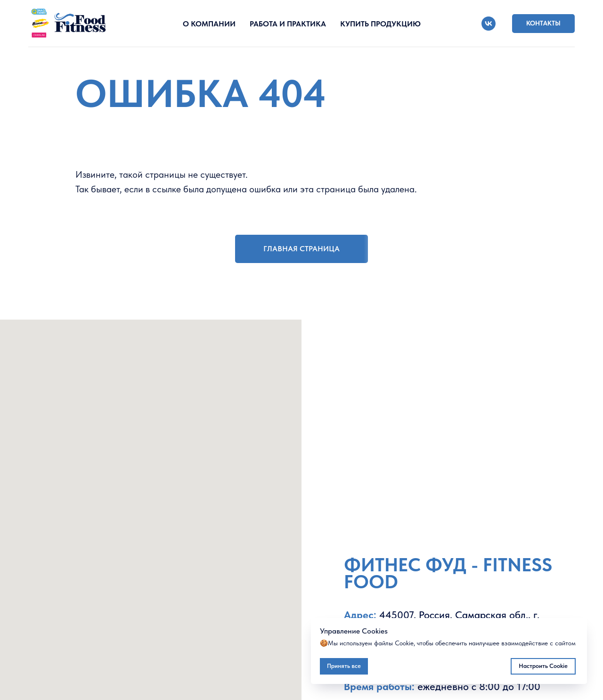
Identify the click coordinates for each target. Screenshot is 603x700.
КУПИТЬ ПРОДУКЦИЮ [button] (380, 24)
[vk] (489, 24)
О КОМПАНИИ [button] (209, 24)
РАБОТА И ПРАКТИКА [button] (288, 24)
